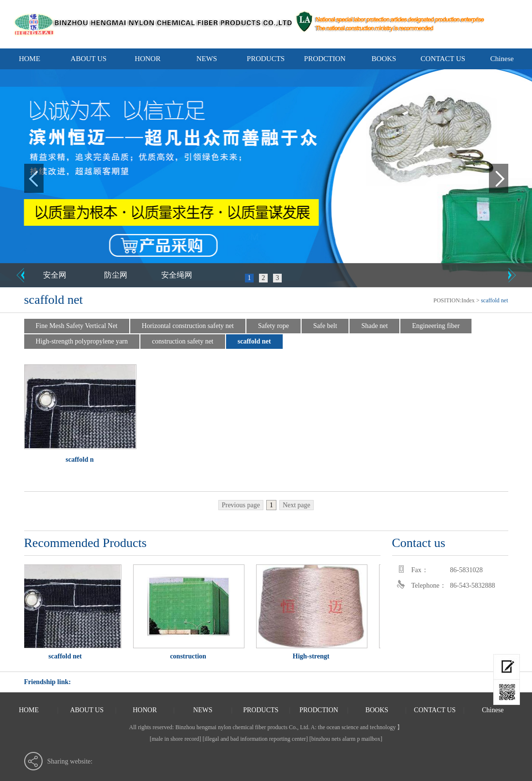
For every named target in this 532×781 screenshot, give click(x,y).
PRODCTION (325, 59)
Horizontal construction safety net (188, 326)
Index (468, 300)
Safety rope (274, 326)
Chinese (502, 59)
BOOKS (384, 59)
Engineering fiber (436, 326)
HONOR (147, 59)
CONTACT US (443, 59)
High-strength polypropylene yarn (82, 341)
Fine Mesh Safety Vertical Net (77, 326)
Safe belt (325, 326)
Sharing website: (70, 761)
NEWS (207, 59)
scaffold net (254, 341)
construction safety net (183, 341)
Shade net (374, 326)
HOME (30, 59)
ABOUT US (89, 59)
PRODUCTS (266, 59)
